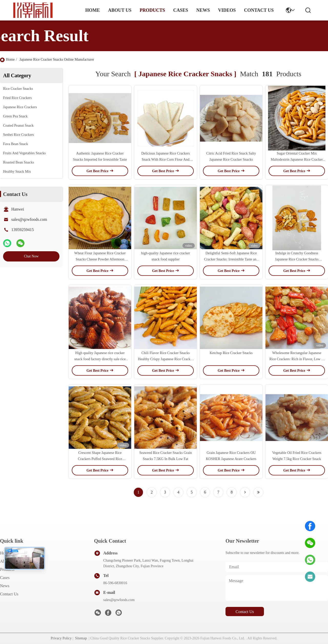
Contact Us (9, 594)
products (152, 10)
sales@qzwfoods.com (29, 219)
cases (181, 10)
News (5, 586)
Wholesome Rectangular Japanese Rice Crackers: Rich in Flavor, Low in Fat (297, 359)
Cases (5, 578)
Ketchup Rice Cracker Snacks (231, 353)
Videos (227, 10)
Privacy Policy (61, 638)
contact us (259, 10)
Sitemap (81, 638)
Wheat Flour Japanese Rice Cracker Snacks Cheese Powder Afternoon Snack (100, 259)
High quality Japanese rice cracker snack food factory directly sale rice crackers (100, 359)
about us (120, 10)
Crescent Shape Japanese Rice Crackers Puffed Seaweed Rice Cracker (100, 459)
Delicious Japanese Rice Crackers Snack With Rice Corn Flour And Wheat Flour (165, 160)
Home (93, 10)
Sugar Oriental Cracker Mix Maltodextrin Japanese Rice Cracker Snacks (297, 160)
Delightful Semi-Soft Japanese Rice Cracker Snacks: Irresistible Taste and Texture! (231, 259)
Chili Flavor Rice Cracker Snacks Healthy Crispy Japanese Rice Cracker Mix (165, 359)
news (203, 10)
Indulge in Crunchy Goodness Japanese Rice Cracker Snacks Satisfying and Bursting (297, 259)
